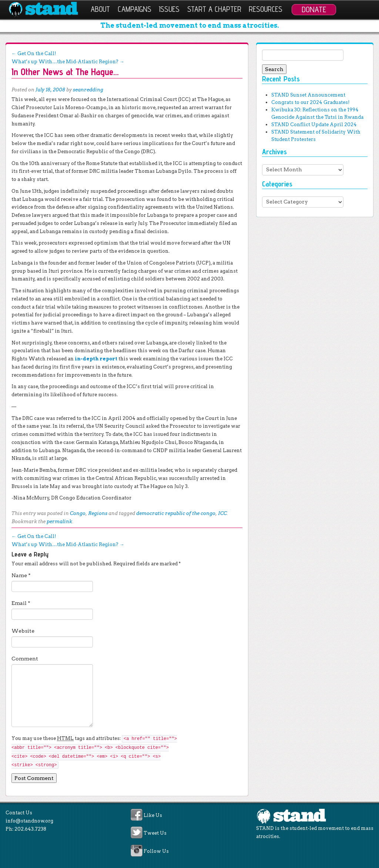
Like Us (153, 815)
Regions (98, 513)
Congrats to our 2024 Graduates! (310, 102)
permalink (59, 522)
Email (21, 603)
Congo (78, 513)
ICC (222, 513)
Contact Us (19, 813)
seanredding (88, 90)
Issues (169, 9)
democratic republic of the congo (176, 513)
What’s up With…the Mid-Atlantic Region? (68, 62)
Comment (25, 659)
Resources (266, 9)
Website (23, 631)
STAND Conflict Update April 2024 (314, 125)
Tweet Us (155, 833)
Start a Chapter (214, 9)
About (100, 9)
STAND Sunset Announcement (308, 95)
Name (21, 575)
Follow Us (156, 851)
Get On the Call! (34, 53)
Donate (314, 9)
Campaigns (135, 9)
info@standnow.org (29, 821)
